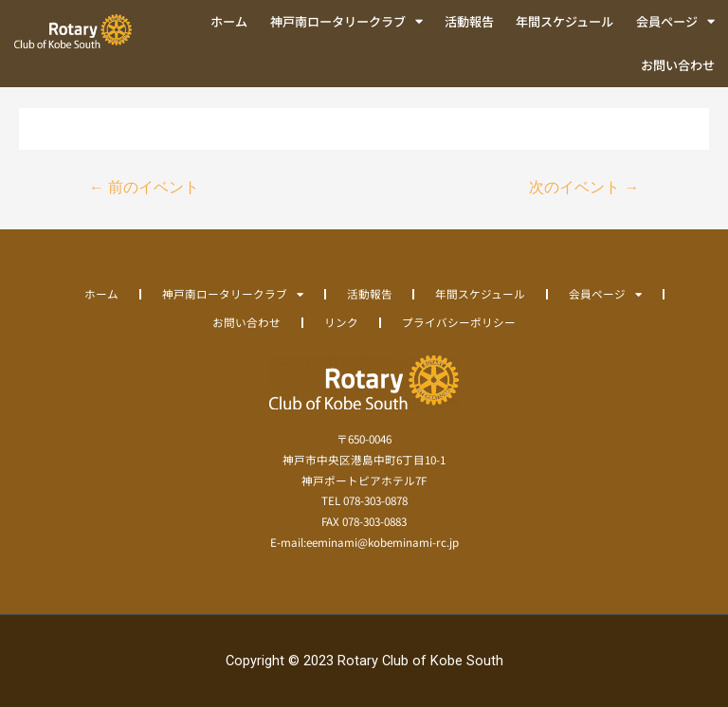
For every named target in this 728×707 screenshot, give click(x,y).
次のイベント (584, 188)
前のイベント (144, 188)
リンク (341, 322)
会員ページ (675, 21)
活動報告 (469, 21)
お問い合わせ (678, 65)
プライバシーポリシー (459, 322)
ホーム (229, 21)
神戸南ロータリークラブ (346, 21)
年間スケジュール (564, 21)
